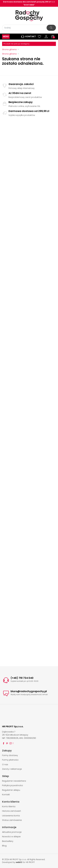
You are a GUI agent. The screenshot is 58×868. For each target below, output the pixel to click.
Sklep (6, 776)
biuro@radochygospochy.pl (29, 691)
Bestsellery (8, 841)
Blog (4, 846)
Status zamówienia (12, 820)
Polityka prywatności (12, 785)
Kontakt (28, 36)
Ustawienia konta (11, 816)
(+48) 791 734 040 (22, 678)
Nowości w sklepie (11, 836)
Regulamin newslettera (14, 781)
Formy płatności (10, 760)
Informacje (9, 827)
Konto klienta (11, 802)
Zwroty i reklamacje (12, 769)
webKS (19, 862)
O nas (5, 764)
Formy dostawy (10, 755)
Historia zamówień (12, 811)
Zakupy (7, 751)
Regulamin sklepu (11, 790)
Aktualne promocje (12, 832)
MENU (6, 36)
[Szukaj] (29, 28)
